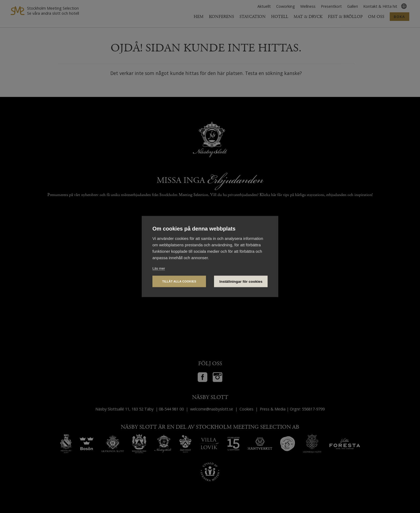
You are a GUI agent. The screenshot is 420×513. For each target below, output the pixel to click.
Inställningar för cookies (241, 282)
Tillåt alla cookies (179, 281)
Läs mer (159, 268)
